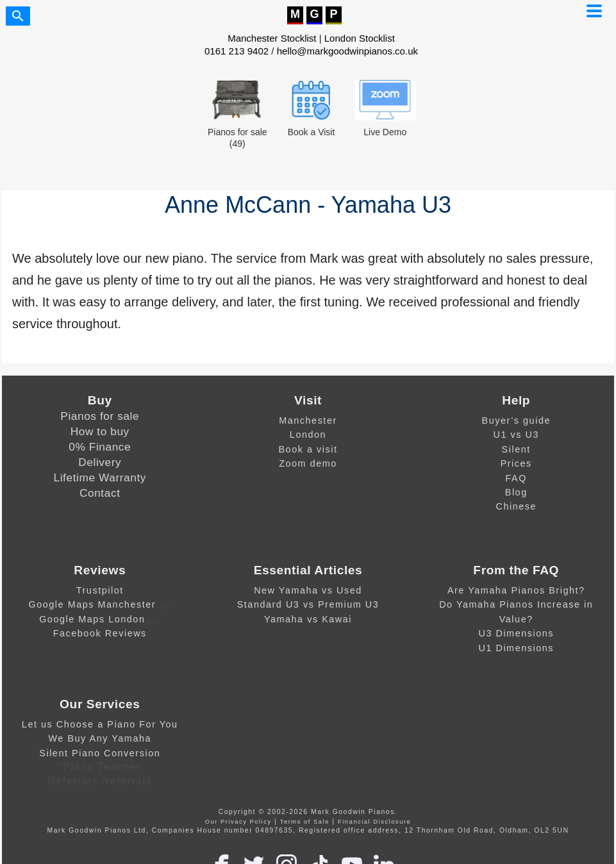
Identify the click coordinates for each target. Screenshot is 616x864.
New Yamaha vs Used (308, 590)
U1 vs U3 (516, 435)
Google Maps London (92, 619)
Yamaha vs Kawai (308, 619)
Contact (100, 493)
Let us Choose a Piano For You (100, 724)
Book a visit (308, 449)
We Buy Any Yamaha (100, 738)
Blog (516, 492)
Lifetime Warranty (100, 478)
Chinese (516, 506)
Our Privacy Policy (238, 822)
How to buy (100, 431)
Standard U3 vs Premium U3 (308, 604)
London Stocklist (360, 38)
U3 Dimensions (516, 633)
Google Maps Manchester (92, 604)
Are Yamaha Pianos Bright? (516, 590)
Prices (516, 463)
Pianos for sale (100, 416)
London (308, 435)
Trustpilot (100, 590)
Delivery (100, 462)
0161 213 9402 (237, 51)
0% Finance (100, 447)
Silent (516, 449)
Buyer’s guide (516, 420)
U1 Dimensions (516, 648)
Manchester (308, 420)
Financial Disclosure (374, 822)
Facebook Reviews (100, 633)
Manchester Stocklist (272, 38)
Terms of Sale (305, 822)
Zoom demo (308, 463)
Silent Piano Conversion (100, 753)
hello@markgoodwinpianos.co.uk (347, 51)
